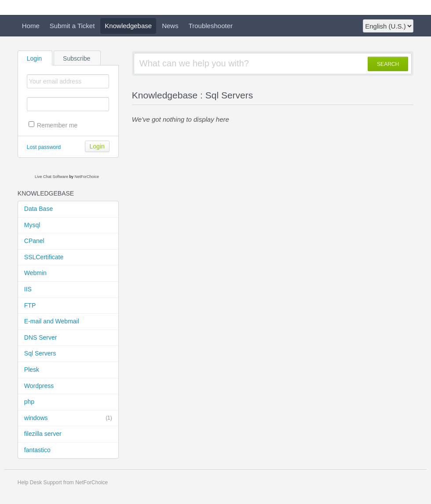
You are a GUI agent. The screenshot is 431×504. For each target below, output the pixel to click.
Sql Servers (40, 353)
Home (31, 26)
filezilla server (43, 434)
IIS (28, 289)
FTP (30, 305)
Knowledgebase (128, 26)
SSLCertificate (44, 257)
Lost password (44, 147)
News (170, 26)
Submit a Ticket (72, 26)
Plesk (32, 370)
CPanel (34, 241)
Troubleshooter (211, 26)
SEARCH (388, 64)
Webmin (35, 273)
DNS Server (41, 337)
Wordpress (39, 386)
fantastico (37, 450)
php (29, 402)
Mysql (32, 225)
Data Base (38, 209)
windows (68, 418)
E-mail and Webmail (52, 321)
